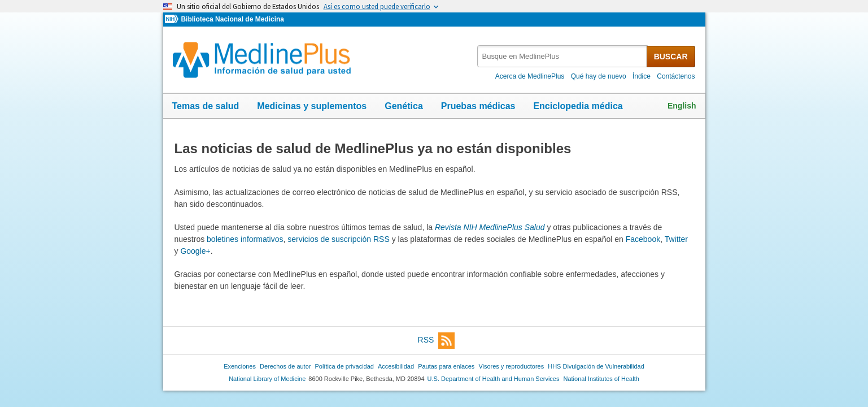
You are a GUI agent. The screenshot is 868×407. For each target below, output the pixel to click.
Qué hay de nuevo (599, 76)
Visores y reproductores (511, 366)
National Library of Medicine (267, 379)
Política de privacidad (344, 366)
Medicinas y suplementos (312, 106)
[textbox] (563, 56)
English (682, 106)
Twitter (676, 239)
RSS (437, 341)
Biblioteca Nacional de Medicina (232, 19)
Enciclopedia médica (578, 106)
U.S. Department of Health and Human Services (494, 379)
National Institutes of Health (601, 379)
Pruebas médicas (478, 106)
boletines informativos (245, 239)
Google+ (195, 251)
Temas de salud (206, 106)
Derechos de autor (285, 366)
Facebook (643, 239)
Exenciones (240, 366)
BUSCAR (671, 57)
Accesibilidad (396, 366)
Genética (404, 106)
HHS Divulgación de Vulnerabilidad (596, 366)
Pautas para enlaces (446, 366)
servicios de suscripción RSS (339, 239)
